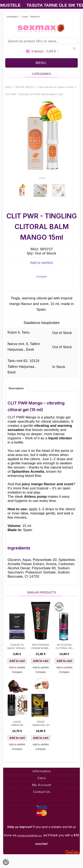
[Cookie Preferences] (6, 862)
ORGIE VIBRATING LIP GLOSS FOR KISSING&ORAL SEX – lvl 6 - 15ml (41, 724)
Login (25, 16)
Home (8, 87)
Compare (41, 277)
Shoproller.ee (72, 852)
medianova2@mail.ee (29, 835)
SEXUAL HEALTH (25, 87)
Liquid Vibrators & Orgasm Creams (56, 87)
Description (16, 388)
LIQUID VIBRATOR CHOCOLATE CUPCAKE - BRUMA (17, 724)
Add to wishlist (41, 263)
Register (35, 16)
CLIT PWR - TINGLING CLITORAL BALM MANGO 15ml (34, 94)
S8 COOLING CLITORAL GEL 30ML (64, 647)
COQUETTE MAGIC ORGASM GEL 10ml (17, 647)
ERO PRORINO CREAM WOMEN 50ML (41, 647)
